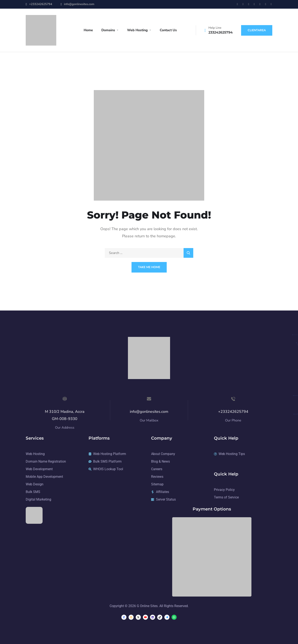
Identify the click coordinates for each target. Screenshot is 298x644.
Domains (108, 30)
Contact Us (168, 30)
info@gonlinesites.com (79, 4)
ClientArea (257, 30)
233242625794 (221, 32)
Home (88, 30)
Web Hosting (137, 30)
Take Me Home (149, 267)
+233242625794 (41, 4)
